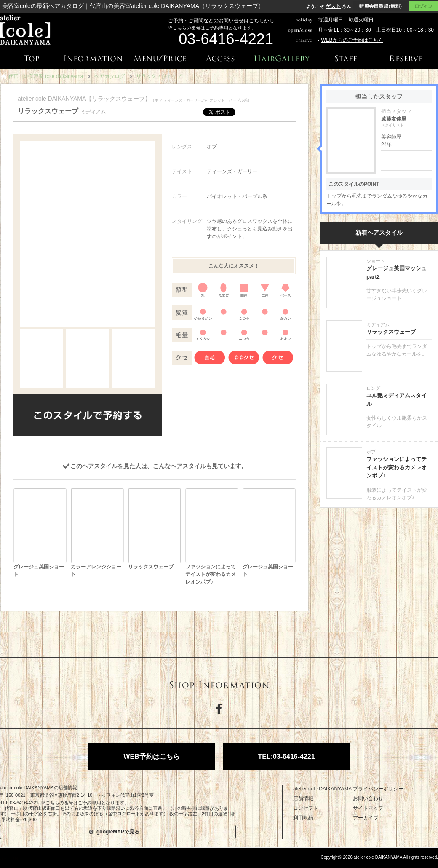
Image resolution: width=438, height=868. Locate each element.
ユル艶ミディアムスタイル (397, 400)
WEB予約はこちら (151, 757)
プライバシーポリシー (378, 789)
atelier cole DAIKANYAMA (322, 789)
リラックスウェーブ (391, 332)
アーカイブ (366, 818)
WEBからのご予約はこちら (352, 40)
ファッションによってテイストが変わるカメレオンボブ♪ (397, 467)
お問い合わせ (368, 798)
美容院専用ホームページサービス (41, 859)
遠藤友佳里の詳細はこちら (406, 161)
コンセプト (306, 808)
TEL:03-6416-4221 (286, 757)
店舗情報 (303, 798)
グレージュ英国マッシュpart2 (397, 272)
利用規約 (303, 818)
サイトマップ (368, 808)
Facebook (219, 709)
